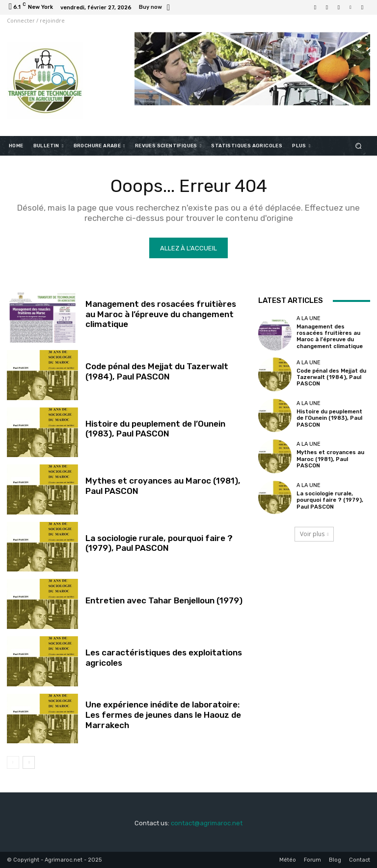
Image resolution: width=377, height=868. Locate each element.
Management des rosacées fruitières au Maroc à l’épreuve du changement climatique (160, 314)
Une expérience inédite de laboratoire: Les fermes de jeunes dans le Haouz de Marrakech (163, 715)
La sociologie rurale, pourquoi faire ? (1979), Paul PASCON (159, 543)
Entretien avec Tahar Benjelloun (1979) (163, 600)
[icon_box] (156, 8)
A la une (309, 318)
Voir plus (314, 534)
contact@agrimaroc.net (207, 823)
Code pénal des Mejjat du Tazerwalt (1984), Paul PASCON (156, 371)
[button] (359, 146)
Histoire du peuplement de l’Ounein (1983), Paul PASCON (155, 429)
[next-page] (29, 762)
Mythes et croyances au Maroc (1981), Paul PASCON (330, 459)
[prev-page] (13, 762)
